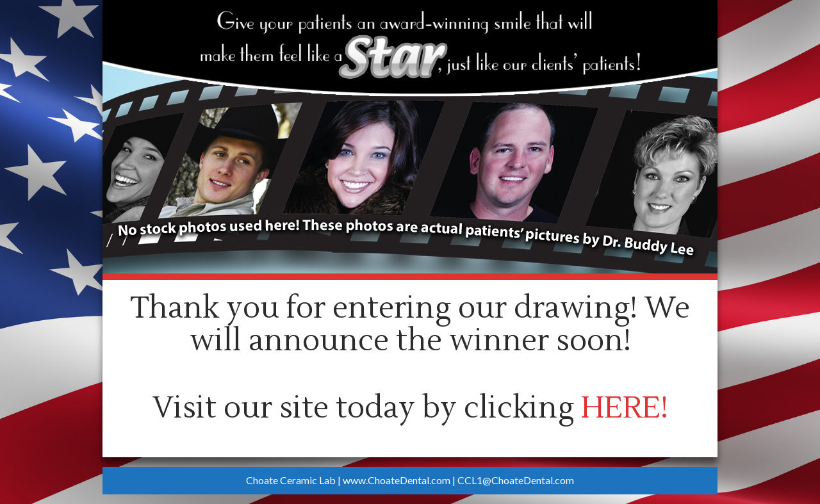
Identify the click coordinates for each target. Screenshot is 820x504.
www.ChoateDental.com (397, 480)
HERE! (625, 408)
